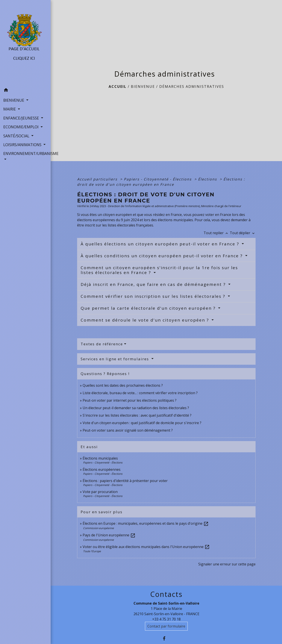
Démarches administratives (192, 86)
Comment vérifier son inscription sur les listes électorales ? (154, 296)
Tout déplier (243, 233)
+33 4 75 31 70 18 (166, 619)
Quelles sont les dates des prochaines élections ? (123, 385)
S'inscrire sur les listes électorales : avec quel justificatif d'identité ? (137, 415)
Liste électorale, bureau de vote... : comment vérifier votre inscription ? (140, 393)
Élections (208, 179)
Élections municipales (100, 458)
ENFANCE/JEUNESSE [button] (22, 118)
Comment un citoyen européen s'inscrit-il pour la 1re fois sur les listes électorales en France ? (159, 270)
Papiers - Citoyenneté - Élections (158, 179)
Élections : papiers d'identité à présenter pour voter (125, 481)
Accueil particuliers (98, 179)
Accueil (118, 86)
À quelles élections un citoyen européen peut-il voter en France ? (161, 244)
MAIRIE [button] (10, 109)
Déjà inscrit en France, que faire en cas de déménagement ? (154, 284)
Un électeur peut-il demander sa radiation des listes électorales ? (136, 408)
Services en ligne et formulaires (115, 359)
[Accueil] (25, 43)
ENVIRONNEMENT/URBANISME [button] (25, 153)
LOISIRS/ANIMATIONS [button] (23, 145)
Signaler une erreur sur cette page (227, 564)
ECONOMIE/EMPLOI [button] (21, 127)
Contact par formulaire (166, 626)
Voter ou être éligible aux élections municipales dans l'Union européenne (146, 547)
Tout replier (217, 233)
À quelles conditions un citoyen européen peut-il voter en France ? (162, 256)
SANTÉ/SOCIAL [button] (17, 136)
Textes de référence (102, 344)
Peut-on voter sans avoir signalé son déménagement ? (128, 430)
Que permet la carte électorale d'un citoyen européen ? (149, 308)
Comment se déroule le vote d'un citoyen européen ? (146, 320)
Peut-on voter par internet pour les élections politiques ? (130, 400)
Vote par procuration (100, 492)
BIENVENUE (143, 86)
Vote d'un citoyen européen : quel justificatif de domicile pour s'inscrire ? (142, 423)
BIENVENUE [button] (14, 100)
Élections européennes (102, 469)
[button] (25, 91)
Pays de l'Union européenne (109, 535)
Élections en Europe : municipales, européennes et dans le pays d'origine (146, 523)
